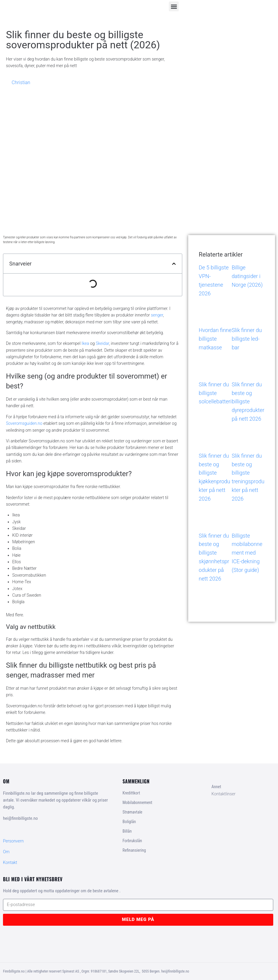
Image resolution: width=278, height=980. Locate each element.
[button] (174, 6)
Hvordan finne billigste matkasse (215, 339)
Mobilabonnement (138, 802)
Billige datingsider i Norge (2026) (247, 276)
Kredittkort (131, 793)
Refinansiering (134, 850)
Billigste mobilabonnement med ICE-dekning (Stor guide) (247, 553)
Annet (216, 787)
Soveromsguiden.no (24, 423)
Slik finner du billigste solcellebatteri (215, 393)
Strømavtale (132, 812)
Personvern (13, 841)
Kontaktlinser (224, 794)
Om (6, 852)
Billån (127, 831)
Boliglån (129, 822)
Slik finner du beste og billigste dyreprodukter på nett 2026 (248, 402)
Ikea (85, 343)
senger (157, 315)
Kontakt (10, 862)
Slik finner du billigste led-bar (247, 339)
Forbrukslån (132, 841)
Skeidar (102, 343)
